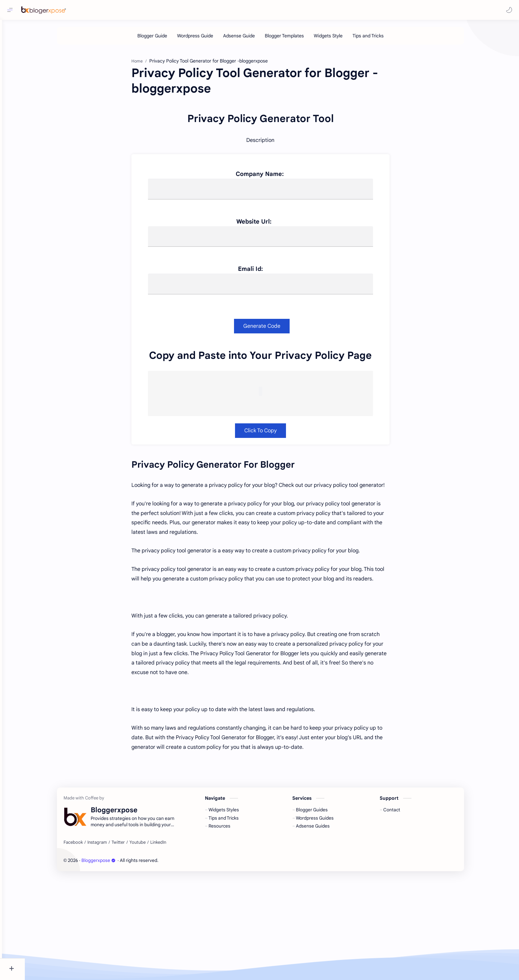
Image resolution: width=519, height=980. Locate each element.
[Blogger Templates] (296, 39)
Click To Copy (272, 533)
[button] (507, 10)
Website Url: (265, 324)
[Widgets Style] (340, 39)
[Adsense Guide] (251, 39)
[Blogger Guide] (164, 39)
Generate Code (273, 428)
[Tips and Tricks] (380, 39)
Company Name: (271, 276)
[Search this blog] (137, 10)
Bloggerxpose (110, 963)
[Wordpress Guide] (207, 39)
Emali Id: (272, 371)
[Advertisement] (267, 101)
